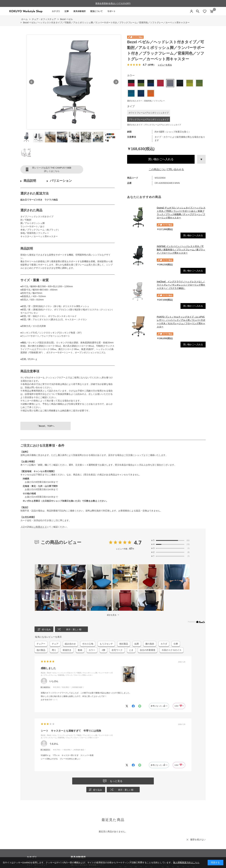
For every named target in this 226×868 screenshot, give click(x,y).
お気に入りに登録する (201, 159)
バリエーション (61, 181)
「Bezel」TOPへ (46, 426)
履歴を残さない (198, 840)
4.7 (138, 542)
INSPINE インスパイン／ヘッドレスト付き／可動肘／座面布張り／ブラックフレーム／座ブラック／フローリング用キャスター (181, 250)
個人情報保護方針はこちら (186, 862)
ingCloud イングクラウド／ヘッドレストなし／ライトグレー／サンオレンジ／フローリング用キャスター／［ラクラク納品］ (181, 285)
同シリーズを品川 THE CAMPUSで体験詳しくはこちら (52, 169)
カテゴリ (56, 11)
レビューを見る (165, 65)
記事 (67, 11)
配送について (97, 11)
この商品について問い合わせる (166, 169)
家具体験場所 (80, 11)
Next (116, 82)
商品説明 (30, 181)
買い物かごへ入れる (161, 159)
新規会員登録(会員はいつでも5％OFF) (113, 3)
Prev (32, 82)
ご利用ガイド (40, 527)
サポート (111, 11)
